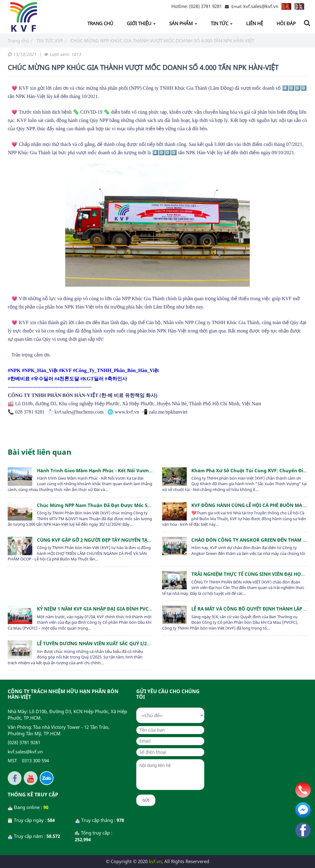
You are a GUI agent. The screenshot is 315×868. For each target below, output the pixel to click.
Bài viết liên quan (40, 452)
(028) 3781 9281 (197, 6)
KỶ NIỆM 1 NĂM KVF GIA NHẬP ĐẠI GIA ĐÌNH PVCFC (96, 609)
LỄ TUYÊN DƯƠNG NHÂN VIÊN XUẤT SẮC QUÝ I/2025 (96, 643)
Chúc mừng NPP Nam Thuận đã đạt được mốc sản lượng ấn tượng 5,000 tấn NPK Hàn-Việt (142, 505)
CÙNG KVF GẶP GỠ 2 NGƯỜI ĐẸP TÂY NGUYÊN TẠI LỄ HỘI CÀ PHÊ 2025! (116, 540)
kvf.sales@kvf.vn (261, 6)
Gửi (146, 800)
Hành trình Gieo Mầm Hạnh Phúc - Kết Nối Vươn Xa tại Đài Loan (111, 470)
